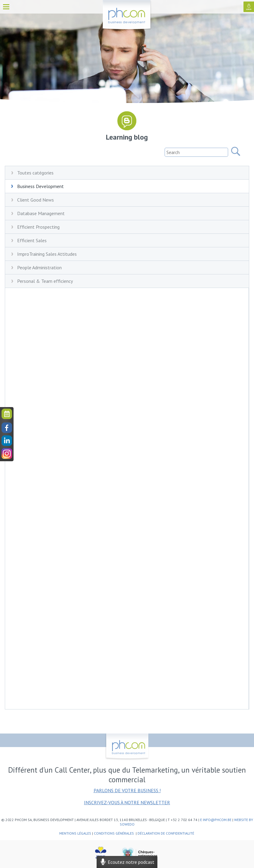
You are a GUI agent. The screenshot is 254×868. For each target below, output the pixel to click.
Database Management (41, 213)
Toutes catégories (35, 173)
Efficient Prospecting (38, 227)
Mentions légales (75, 833)
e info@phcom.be (216, 820)
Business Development (40, 186)
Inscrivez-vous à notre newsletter (127, 802)
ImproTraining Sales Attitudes (47, 254)
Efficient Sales (32, 240)
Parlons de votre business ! (127, 790)
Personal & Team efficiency (45, 281)
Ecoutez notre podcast (127, 862)
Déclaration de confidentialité (166, 833)
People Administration (39, 267)
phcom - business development (127, 15)
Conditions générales (114, 833)
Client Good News (36, 200)
